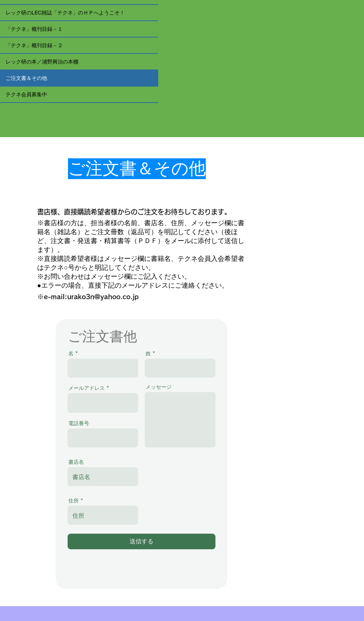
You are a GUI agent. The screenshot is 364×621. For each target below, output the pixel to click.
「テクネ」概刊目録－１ (34, 29)
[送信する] (142, 541)
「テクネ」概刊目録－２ (34, 45)
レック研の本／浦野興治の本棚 (42, 62)
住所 (74, 501)
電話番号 (79, 423)
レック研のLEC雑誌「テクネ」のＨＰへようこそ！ (65, 13)
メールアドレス (87, 388)
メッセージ (159, 387)
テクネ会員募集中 (26, 94)
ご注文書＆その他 (26, 78)
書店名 (76, 462)
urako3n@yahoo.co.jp (103, 297)
